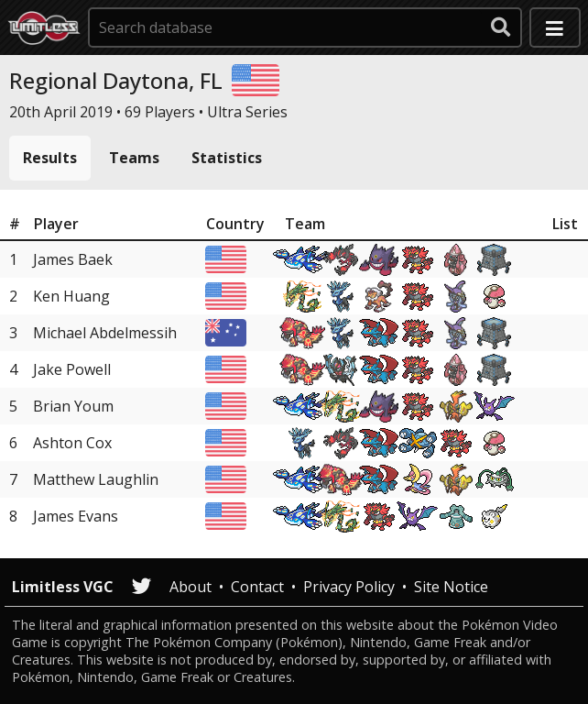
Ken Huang (71, 296)
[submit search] (501, 27)
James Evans (76, 516)
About (191, 587)
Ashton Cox (72, 443)
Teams (134, 158)
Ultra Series (247, 112)
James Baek (73, 259)
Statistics (227, 158)
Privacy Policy (349, 587)
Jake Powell (72, 369)
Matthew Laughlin (96, 479)
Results (50, 158)
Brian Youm (73, 406)
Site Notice (451, 587)
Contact (257, 587)
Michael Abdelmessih (105, 333)
